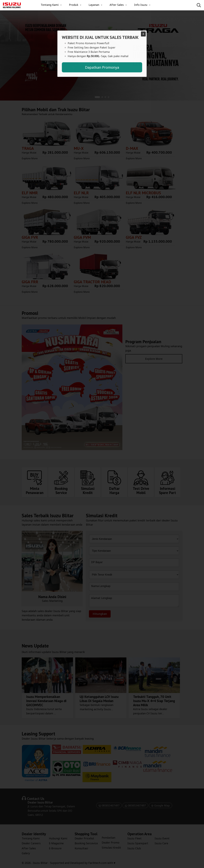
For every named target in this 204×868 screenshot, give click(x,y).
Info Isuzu (141, 5)
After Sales (117, 5)
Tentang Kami (50, 5)
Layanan (94, 5)
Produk (74, 5)
